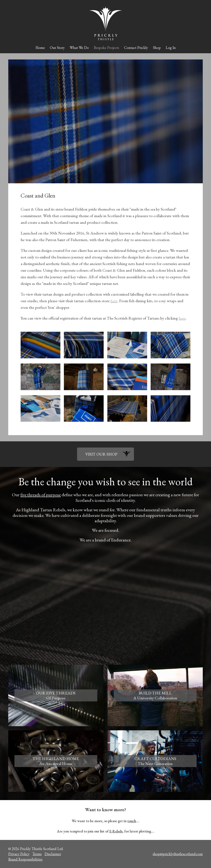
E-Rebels (116, 831)
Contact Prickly (136, 48)
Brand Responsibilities (25, 859)
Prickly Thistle (106, 23)
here (114, 301)
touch (132, 821)
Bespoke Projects (106, 48)
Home (40, 48)
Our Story (57, 48)
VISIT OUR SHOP (101, 454)
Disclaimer (53, 854)
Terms (37, 854)
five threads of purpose (41, 495)
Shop (157, 48)
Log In (171, 48)
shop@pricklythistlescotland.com (178, 854)
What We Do (79, 48)
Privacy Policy (19, 854)
